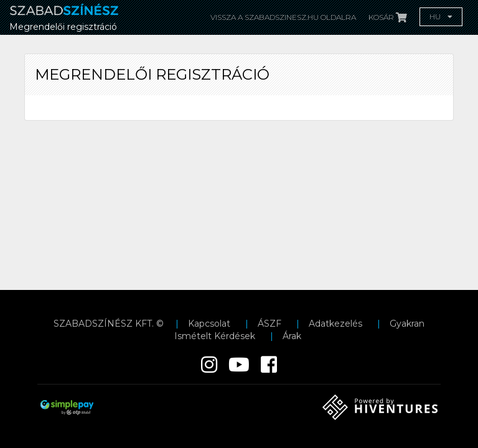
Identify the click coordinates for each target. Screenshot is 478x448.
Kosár (388, 17)
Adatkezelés (335, 324)
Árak (292, 336)
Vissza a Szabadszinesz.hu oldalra (283, 17)
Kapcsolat (209, 324)
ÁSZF (269, 324)
